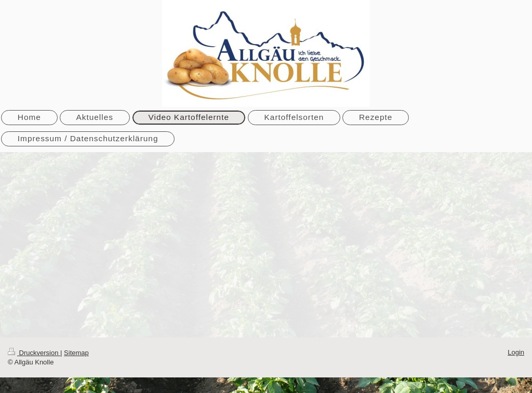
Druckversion (34, 353)
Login (516, 352)
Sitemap (76, 353)
